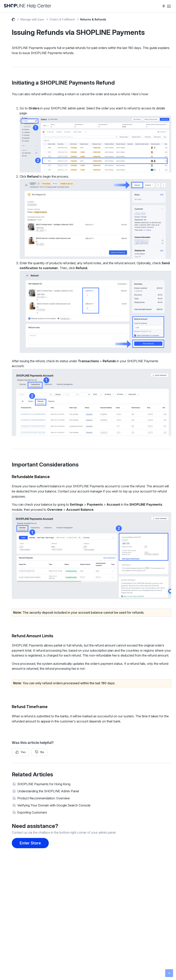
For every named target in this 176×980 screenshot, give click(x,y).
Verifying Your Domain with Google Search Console (54, 805)
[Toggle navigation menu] (169, 6)
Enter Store (30, 843)
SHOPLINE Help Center (13, 20)
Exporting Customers (32, 812)
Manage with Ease (32, 19)
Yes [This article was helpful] (23, 752)
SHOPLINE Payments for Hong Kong (44, 784)
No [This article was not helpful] (42, 752)
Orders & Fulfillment (62, 19)
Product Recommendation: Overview (44, 798)
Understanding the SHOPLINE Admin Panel (48, 791)
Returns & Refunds (93, 19)
